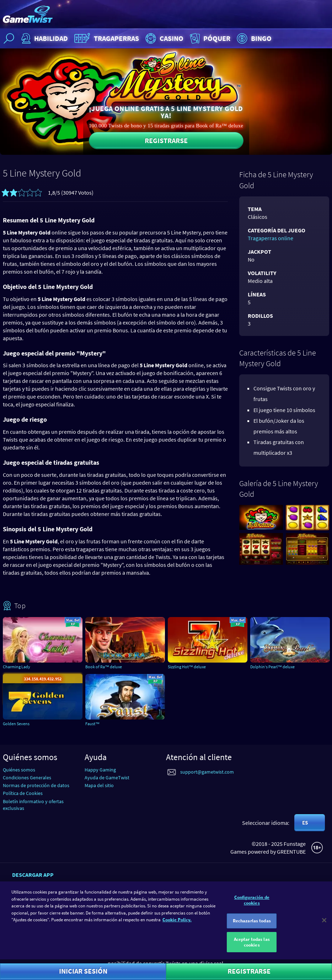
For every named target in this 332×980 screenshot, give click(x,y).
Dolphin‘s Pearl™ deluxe (272, 667)
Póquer (209, 38)
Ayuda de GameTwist (107, 778)
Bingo (253, 38)
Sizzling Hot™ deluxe (187, 667)
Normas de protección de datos (36, 785)
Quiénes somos (19, 770)
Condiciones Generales (27, 778)
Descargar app (33, 875)
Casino (164, 38)
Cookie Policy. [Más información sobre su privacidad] (177, 923)
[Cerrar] (324, 923)
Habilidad (44, 38)
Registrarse (166, 140)
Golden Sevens (16, 724)
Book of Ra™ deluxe (104, 667)
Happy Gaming (100, 770)
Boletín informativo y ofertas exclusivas (33, 805)
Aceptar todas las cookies (252, 945)
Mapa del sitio (99, 785)
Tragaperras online (271, 238)
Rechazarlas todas (252, 924)
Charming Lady (17, 667)
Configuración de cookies (252, 903)
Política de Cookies (23, 793)
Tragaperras (106, 38)
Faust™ (92, 724)
